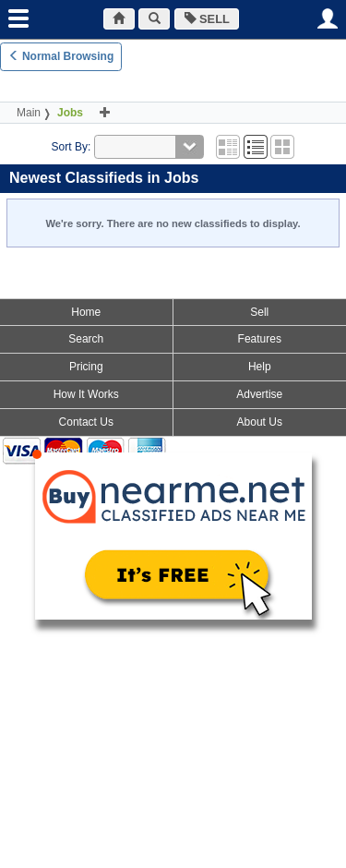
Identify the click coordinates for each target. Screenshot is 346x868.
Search (86, 339)
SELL (207, 19)
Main (29, 113)
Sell (259, 312)
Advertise (259, 394)
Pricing (86, 367)
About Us (260, 422)
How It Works (86, 394)
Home (86, 312)
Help (260, 367)
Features (260, 339)
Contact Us (86, 422)
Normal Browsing (61, 56)
